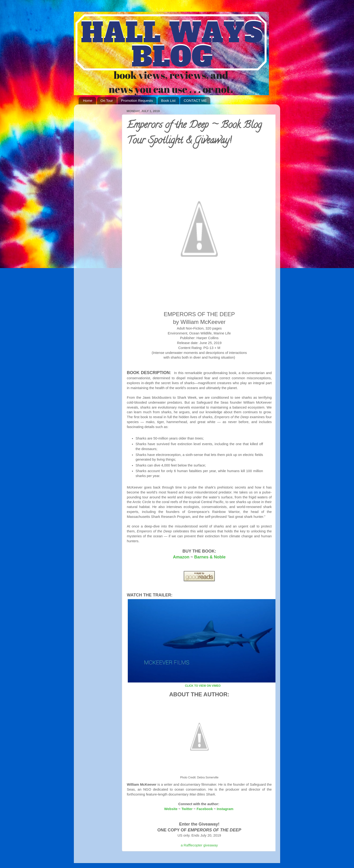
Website (171, 809)
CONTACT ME (195, 100)
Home (88, 100)
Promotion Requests (137, 100)
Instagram (225, 809)
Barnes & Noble (210, 557)
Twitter (187, 809)
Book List (168, 100)
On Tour (107, 100)
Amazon (181, 557)
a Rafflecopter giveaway (199, 845)
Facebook (205, 809)
